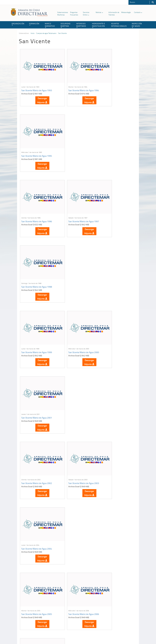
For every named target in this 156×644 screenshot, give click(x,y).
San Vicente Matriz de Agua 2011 (37, 443)
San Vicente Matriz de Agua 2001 (116, 204)
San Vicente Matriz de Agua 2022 (116, 563)
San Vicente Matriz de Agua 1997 (76, 144)
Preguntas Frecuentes (74, 14)
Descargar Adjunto (39, 94)
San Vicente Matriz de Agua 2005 (37, 324)
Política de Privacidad (35, 636)
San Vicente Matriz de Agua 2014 (116, 443)
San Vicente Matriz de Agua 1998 (116, 144)
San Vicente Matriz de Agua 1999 (37, 204)
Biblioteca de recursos (51, 636)
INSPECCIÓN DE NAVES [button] (137, 25)
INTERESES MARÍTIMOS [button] (81, 25)
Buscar (153, 2)
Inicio (33, 33)
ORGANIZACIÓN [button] (18, 24)
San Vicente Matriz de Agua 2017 (116, 503)
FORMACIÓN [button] (34, 24)
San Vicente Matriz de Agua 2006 (76, 324)
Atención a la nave (119, 609)
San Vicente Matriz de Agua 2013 (76, 443)
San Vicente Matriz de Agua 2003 (76, 264)
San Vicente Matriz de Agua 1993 (37, 84)
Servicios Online (86, 14)
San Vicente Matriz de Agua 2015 (37, 503)
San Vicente (62, 33)
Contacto (138, 12)
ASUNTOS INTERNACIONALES (119, 25)
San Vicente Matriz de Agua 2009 (76, 383)
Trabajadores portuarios (121, 612)
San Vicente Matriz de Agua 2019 (37, 563)
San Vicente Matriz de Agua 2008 (37, 383)
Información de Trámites (114, 14)
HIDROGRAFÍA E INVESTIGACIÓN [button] (99, 25)
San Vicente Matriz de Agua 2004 (116, 264)
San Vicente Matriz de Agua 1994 (76, 84)
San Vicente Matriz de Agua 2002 (37, 264)
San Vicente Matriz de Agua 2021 (76, 563)
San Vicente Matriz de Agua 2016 (76, 503)
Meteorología (126, 12)
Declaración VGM (119, 615)
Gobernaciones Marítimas (63, 14)
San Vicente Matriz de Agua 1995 (116, 84)
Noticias (99, 12)
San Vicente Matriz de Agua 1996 (37, 144)
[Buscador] (139, 2)
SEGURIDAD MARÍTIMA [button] (66, 25)
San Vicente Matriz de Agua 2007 (116, 324)
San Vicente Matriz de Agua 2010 (116, 383)
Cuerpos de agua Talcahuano (46, 33)
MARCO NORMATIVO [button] (50, 25)
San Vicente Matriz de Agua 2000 (76, 204)
